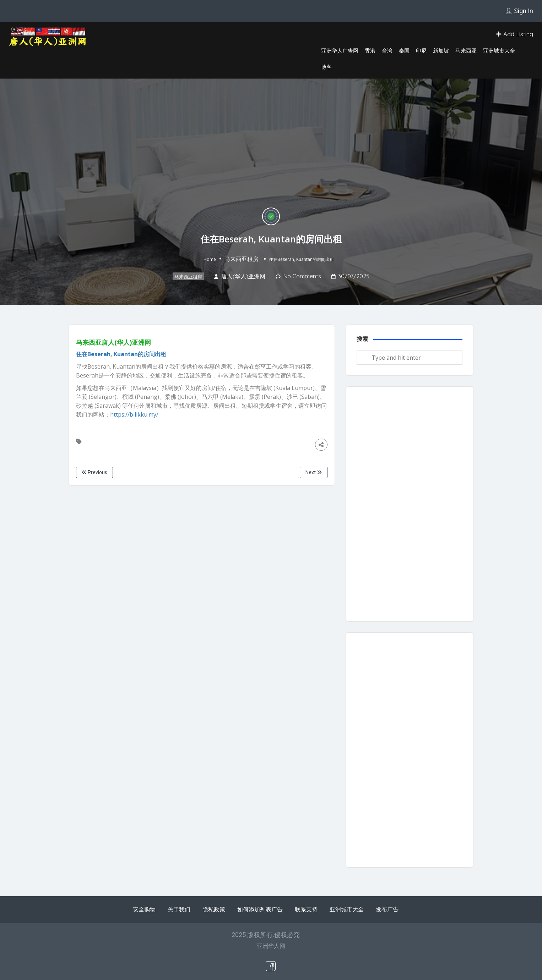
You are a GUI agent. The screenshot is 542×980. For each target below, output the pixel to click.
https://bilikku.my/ (134, 414)
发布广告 (387, 909)
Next (314, 472)
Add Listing (514, 34)
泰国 (404, 50)
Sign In (524, 11)
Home (210, 259)
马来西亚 (466, 50)
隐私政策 (214, 909)
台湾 (387, 50)
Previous (94, 472)
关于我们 (179, 909)
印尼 (421, 50)
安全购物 (144, 909)
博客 (326, 67)
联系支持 (306, 909)
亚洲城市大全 (499, 50)
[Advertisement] (410, 504)
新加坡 (441, 50)
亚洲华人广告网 (340, 50)
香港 (370, 50)
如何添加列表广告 (260, 909)
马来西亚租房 (242, 259)
